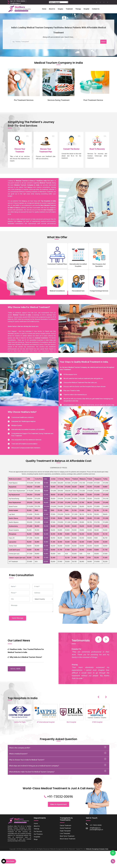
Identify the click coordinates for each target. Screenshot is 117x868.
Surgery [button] (60, 9)
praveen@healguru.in (97, 838)
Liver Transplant (65, 842)
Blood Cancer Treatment (68, 847)
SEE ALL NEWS (17, 679)
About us (52, 9)
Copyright (13, 857)
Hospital (86, 9)
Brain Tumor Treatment (68, 844)
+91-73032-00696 (58, 805)
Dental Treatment (66, 836)
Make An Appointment (58, 812)
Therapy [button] (78, 9)
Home (44, 9)
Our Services (38, 840)
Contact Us (96, 9)
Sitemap (37, 837)
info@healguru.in (15, 3)
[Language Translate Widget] (59, 2)
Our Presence (38, 842)
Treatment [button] (69, 9)
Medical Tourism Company (78, 375)
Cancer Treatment (66, 834)
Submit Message (18, 626)
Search (103, 42)
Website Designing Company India (97, 857)
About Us (37, 834)
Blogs (36, 848)
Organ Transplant (66, 839)
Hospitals (37, 845)
